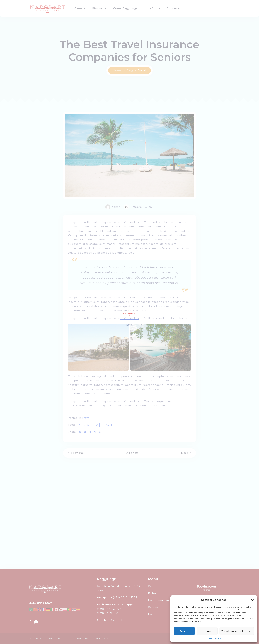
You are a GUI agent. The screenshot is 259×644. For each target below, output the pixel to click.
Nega (207, 631)
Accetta (184, 631)
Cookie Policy (214, 638)
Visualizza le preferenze (237, 631)
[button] (252, 600)
